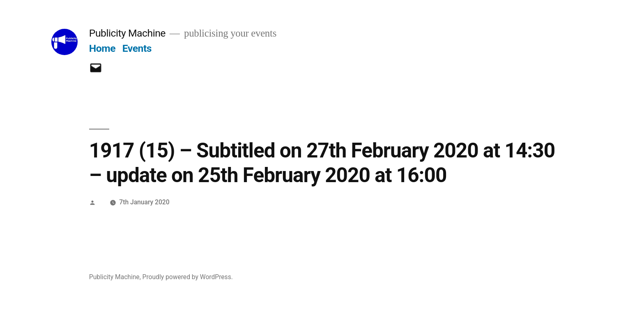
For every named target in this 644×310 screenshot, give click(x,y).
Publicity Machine (127, 33)
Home (102, 48)
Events (137, 48)
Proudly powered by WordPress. (188, 277)
